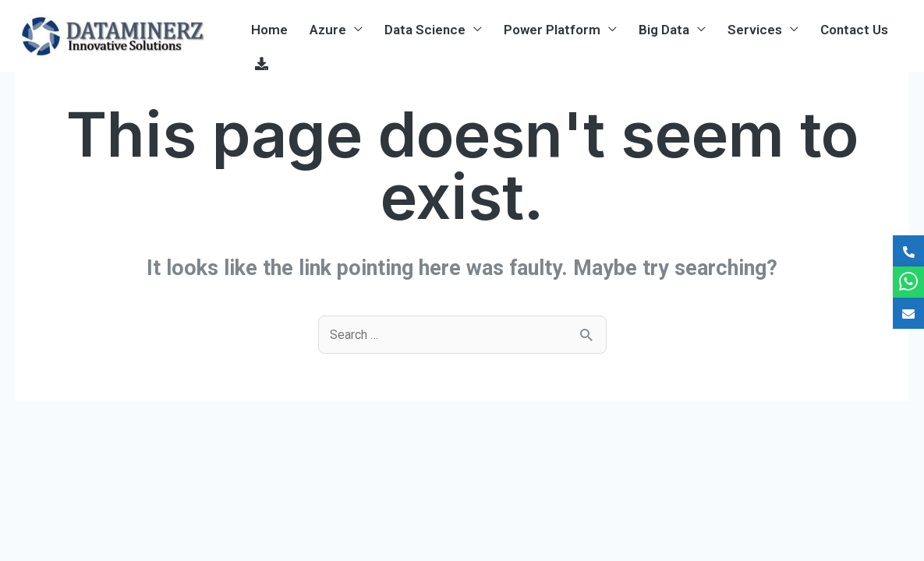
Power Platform (552, 30)
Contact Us (854, 30)
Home (269, 30)
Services (755, 30)
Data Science (425, 30)
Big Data (664, 30)
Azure (328, 30)
